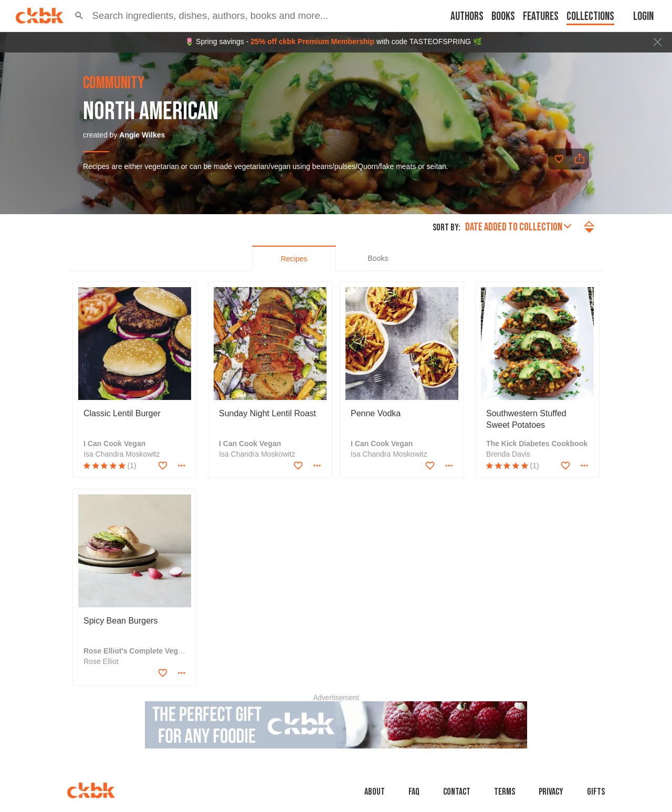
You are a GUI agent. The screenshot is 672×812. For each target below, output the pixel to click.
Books (503, 17)
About (375, 792)
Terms (505, 792)
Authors (467, 17)
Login (643, 17)
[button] (79, 16)
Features (541, 17)
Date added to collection (518, 227)
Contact (457, 792)
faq (414, 792)
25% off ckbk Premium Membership (312, 41)
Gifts (596, 792)
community (114, 83)
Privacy (551, 792)
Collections (590, 17)
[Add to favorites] (559, 159)
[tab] (294, 258)
